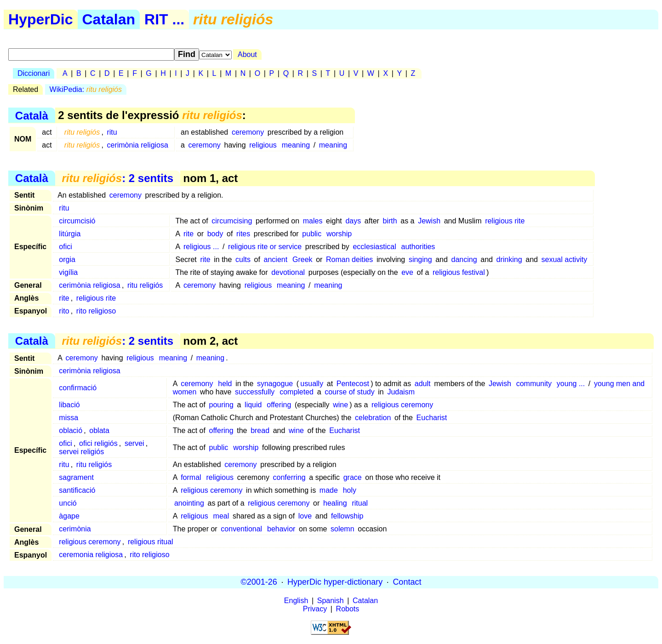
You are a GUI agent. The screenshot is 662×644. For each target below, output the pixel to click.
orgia (67, 259)
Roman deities (349, 259)
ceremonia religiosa (91, 555)
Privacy (315, 609)
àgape (69, 516)
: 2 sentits (117, 178)
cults (243, 259)
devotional (288, 272)
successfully (255, 392)
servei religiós (81, 452)
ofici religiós (98, 443)
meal (221, 516)
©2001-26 (259, 582)
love (305, 516)
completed (297, 392)
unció (68, 503)
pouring (221, 405)
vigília (68, 272)
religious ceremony (402, 405)
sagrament (76, 477)
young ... (571, 384)
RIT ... (164, 19)
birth (390, 221)
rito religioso (96, 311)
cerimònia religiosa (137, 145)
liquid (253, 405)
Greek (302, 259)
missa (68, 418)
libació (69, 405)
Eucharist (432, 418)
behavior (281, 529)
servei (134, 443)
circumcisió (77, 221)
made (329, 490)
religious (263, 145)
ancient (276, 259)
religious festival (459, 272)
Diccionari (34, 73)
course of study (350, 392)
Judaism (401, 392)
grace (353, 477)
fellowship (347, 516)
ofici (65, 247)
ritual (360, 503)
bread (260, 430)
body (215, 234)
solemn (342, 529)
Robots (348, 609)
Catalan (109, 19)
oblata (99, 430)
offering (279, 405)
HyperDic (41, 19)
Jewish (429, 221)
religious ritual (151, 542)
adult (423, 384)
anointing (189, 503)
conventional (241, 529)
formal (191, 477)
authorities (418, 247)
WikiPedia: (86, 89)
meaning (296, 145)
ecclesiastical (374, 247)
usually (312, 384)
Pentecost (353, 384)
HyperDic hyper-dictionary (335, 582)
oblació (71, 430)
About (247, 54)
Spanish (331, 601)
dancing (464, 259)
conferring (289, 477)
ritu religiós (145, 285)
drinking (509, 259)
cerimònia (75, 529)
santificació (77, 490)
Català (32, 115)
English (296, 601)
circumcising (232, 221)
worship (339, 234)
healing (335, 503)
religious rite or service (265, 247)
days (353, 221)
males (313, 221)
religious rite (505, 221)
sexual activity (565, 259)
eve (407, 272)
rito (64, 311)
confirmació (78, 388)
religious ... (201, 247)
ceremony (248, 132)
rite (188, 234)
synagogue (275, 384)
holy (350, 490)
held (225, 384)
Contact (407, 582)
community (534, 384)
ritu (112, 132)
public (312, 234)
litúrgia (70, 234)
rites (243, 234)
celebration (373, 418)
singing (420, 259)
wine (340, 405)
